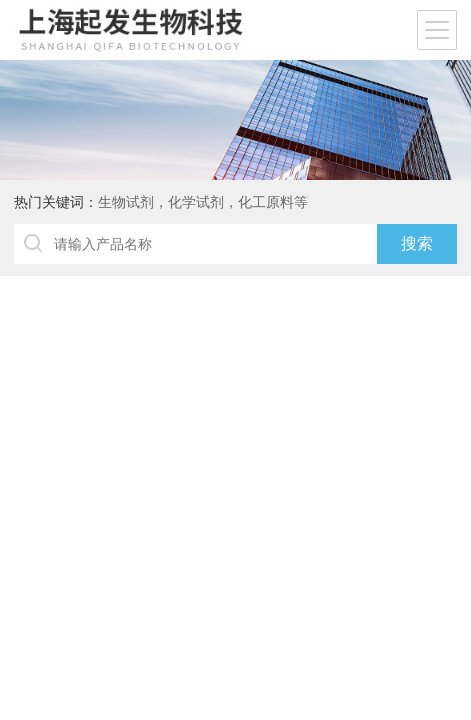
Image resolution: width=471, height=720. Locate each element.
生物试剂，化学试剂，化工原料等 (203, 202)
